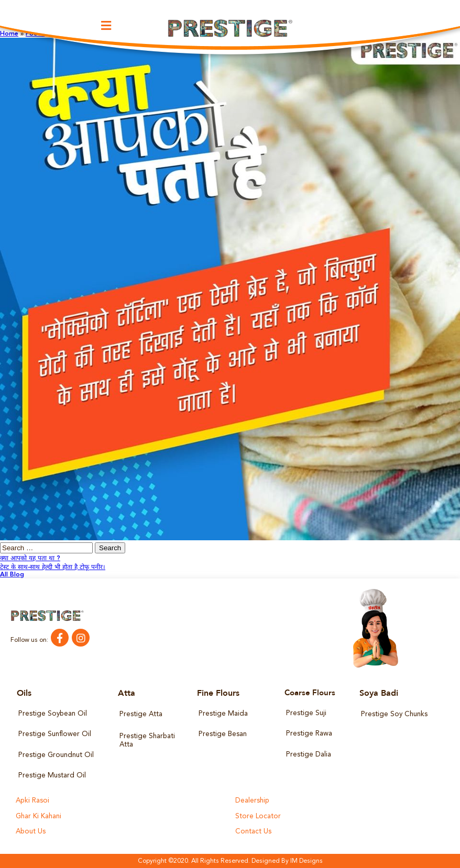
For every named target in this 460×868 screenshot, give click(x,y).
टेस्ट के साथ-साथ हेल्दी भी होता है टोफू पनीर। (53, 567)
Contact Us (253, 831)
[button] (106, 26)
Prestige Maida (223, 714)
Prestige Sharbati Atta (147, 741)
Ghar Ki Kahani (39, 816)
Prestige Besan (222, 734)
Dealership (252, 801)
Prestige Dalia (308, 754)
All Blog (12, 575)
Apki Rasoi (32, 801)
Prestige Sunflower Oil (54, 734)
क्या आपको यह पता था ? (30, 559)
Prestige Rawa (309, 734)
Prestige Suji (306, 713)
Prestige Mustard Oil (52, 775)
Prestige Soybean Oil (52, 714)
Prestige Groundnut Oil (55, 755)
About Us (30, 831)
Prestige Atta (141, 714)
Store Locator (257, 816)
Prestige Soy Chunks (393, 714)
